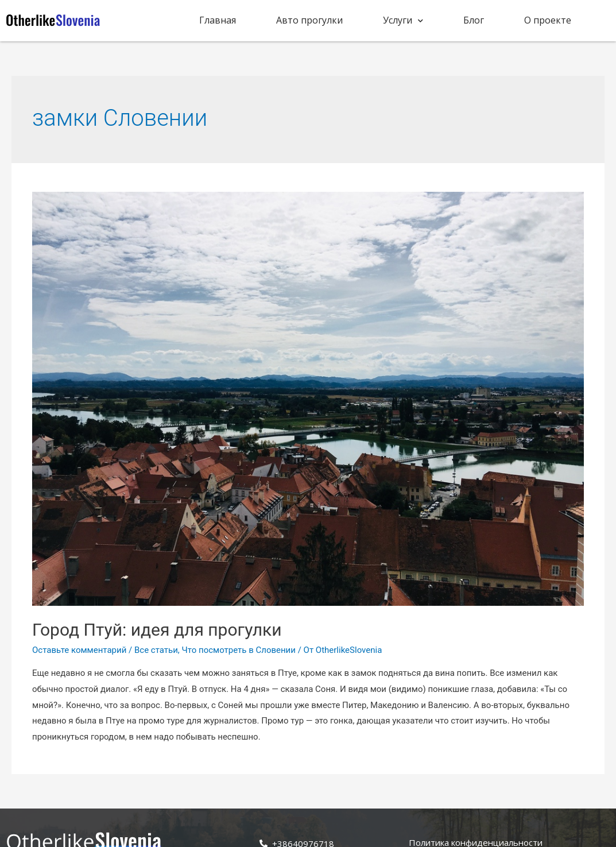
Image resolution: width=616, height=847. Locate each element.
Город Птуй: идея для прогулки (157, 630)
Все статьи (156, 650)
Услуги (403, 21)
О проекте (548, 20)
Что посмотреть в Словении (239, 650)
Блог (474, 20)
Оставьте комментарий (79, 650)
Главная (218, 20)
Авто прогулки (309, 20)
